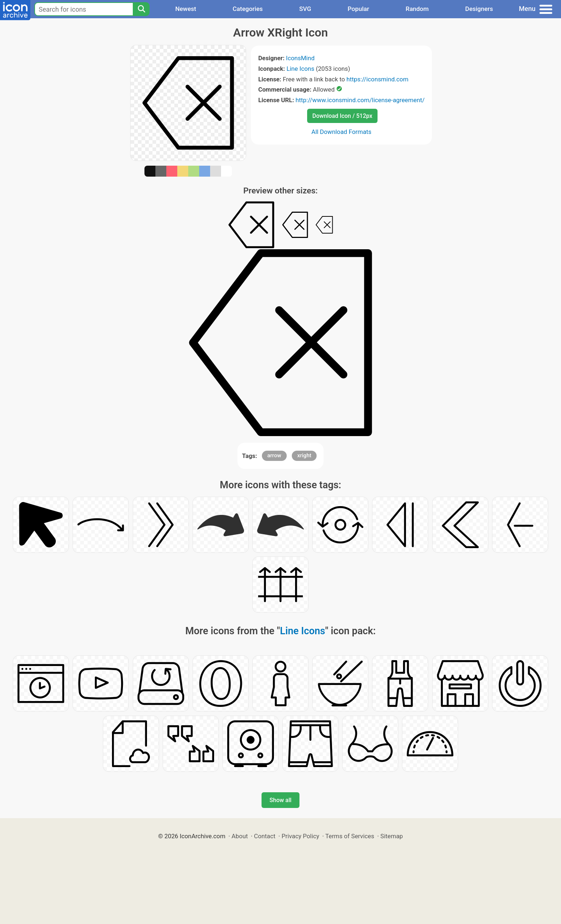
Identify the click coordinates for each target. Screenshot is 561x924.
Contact (265, 836)
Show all (280, 800)
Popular (358, 9)
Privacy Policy (300, 836)
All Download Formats (342, 132)
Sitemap (392, 836)
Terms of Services (350, 836)
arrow (274, 455)
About (240, 836)
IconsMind (300, 58)
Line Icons (300, 69)
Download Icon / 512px (342, 116)
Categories (248, 9)
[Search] (141, 9)
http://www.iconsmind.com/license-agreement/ (360, 100)
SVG (305, 9)
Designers (479, 9)
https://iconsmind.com (378, 79)
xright (304, 455)
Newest (185, 9)
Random (417, 9)
